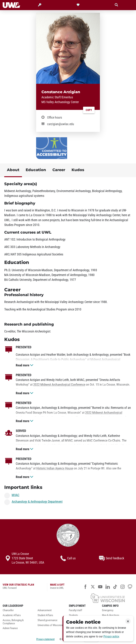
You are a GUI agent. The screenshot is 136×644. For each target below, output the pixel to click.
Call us (68, 558)
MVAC (15, 495)
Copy (89, 110)
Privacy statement (45, 639)
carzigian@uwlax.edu (61, 124)
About (13, 170)
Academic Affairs (12, 615)
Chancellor (8, 610)
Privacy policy (111, 636)
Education (36, 170)
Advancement (45, 610)
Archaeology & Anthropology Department (37, 502)
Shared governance (47, 620)
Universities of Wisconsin (50, 625)
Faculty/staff (76, 610)
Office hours (55, 118)
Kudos (78, 170)
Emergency (108, 610)
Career (59, 170)
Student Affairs (45, 615)
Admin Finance (10, 628)
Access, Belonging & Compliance (13, 622)
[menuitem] (17, 611)
